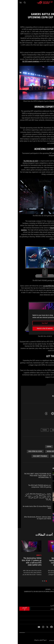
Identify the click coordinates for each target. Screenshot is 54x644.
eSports (37, 430)
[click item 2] (25, 581)
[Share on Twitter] (41, 414)
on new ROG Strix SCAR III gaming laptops (39, 286)
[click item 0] (28, 581)
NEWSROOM (49, 622)
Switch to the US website (27, 328)
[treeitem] (40, 558)
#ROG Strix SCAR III (41, 456)
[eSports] (30, 589)
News (46, 430)
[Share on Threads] (28, 414)
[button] (51, 2)
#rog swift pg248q (22, 456)
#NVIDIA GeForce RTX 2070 (38, 451)
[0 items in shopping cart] (3, 2)
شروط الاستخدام (36, 640)
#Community (43, 447)
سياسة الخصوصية (47, 640)
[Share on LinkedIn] (35, 414)
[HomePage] (51, 590)
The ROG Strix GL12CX (13, 161)
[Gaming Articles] (41, 589)
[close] (41, 312)
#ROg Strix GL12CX (17, 451)
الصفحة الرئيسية (48, 614)
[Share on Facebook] (48, 414)
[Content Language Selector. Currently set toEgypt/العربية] (47, 636)
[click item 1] (27, 581)
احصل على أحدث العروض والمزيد (42, 605)
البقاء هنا (27, 323)
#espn (31, 447)
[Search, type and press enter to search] (7, 2)
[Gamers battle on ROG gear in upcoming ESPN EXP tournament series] (25, 592)
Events (27, 430)
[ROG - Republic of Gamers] (27, 2)
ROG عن (50, 618)
